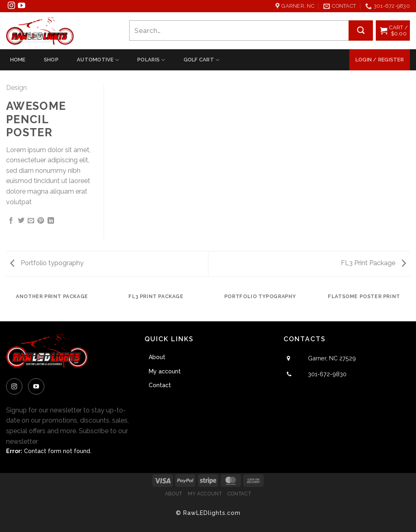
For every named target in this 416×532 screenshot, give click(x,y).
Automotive (98, 60)
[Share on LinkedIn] (51, 221)
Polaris (151, 60)
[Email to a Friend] (31, 221)
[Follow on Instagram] (11, 7)
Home (18, 60)
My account (165, 371)
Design (16, 88)
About (157, 357)
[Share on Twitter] (21, 221)
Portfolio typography (47, 263)
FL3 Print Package (373, 263)
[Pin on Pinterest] (41, 221)
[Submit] (361, 31)
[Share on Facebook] (11, 221)
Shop (51, 60)
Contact (160, 385)
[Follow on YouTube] (22, 7)
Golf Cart (202, 60)
